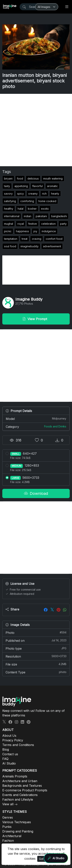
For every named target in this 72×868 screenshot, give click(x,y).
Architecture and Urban (20, 781)
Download (36, 493)
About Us (9, 736)
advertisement (52, 246)
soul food (10, 246)
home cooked (47, 201)
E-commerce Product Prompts (25, 790)
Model (36, 419)
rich (44, 194)
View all (8, 804)
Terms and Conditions (18, 745)
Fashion (8, 841)
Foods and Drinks (55, 426)
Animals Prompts (15, 776)
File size (36, 664)
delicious (33, 178)
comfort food (54, 239)
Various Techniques (17, 822)
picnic (8, 231)
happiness (22, 231)
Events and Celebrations (20, 795)
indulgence (49, 231)
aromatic (52, 186)
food (20, 178)
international (12, 216)
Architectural (12, 836)
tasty (7, 186)
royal (21, 224)
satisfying (10, 201)
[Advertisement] (36, 130)
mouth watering (53, 178)
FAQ (5, 759)
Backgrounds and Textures (22, 786)
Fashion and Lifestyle (18, 799)
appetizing (21, 186)
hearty (55, 194)
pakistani (41, 216)
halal (21, 209)
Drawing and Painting (18, 831)
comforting (27, 201)
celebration (48, 224)
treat (25, 239)
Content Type (36, 672)
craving (37, 239)
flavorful (37, 186)
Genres (8, 817)
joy (35, 231)
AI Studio (9, 763)
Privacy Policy (13, 740)
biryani (8, 178)
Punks (7, 827)
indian (28, 216)
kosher (32, 209)
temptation (11, 239)
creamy (33, 194)
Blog (6, 749)
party (63, 224)
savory (8, 194)
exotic (45, 209)
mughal (9, 224)
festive (33, 224)
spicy (20, 194)
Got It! (43, 859)
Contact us (10, 754)
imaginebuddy (30, 246)
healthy (9, 209)
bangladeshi (59, 216)
